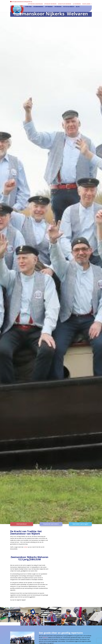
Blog (78, 7)
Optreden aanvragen (35, 4)
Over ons (28, 7)
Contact (17, 10)
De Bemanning (38, 7)
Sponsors (58, 7)
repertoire (45, 638)
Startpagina (19, 7)
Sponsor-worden (50, 4)
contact (26, 547)
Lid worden (77, 4)
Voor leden (86, 4)
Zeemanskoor (22, 524)
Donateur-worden (65, 4)
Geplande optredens (51, 524)
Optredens (49, 7)
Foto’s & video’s (69, 7)
